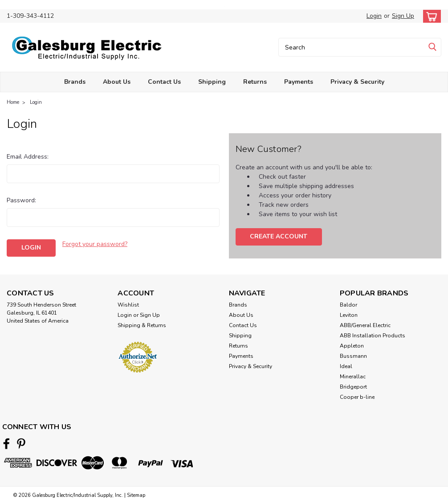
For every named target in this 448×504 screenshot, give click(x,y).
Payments (299, 82)
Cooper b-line (357, 397)
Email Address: (28, 157)
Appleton (352, 346)
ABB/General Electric (365, 325)
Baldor (348, 305)
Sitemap (136, 495)
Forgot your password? (95, 244)
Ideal (346, 366)
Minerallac (353, 377)
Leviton (349, 315)
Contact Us (164, 82)
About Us (117, 82)
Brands (75, 82)
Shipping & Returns (142, 325)
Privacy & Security (357, 82)
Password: (21, 200)
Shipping (212, 82)
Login (374, 16)
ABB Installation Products (373, 336)
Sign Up (403, 16)
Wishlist (128, 305)
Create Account (279, 236)
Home (13, 102)
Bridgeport (353, 387)
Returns (255, 82)
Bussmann (353, 356)
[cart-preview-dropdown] (430, 16)
